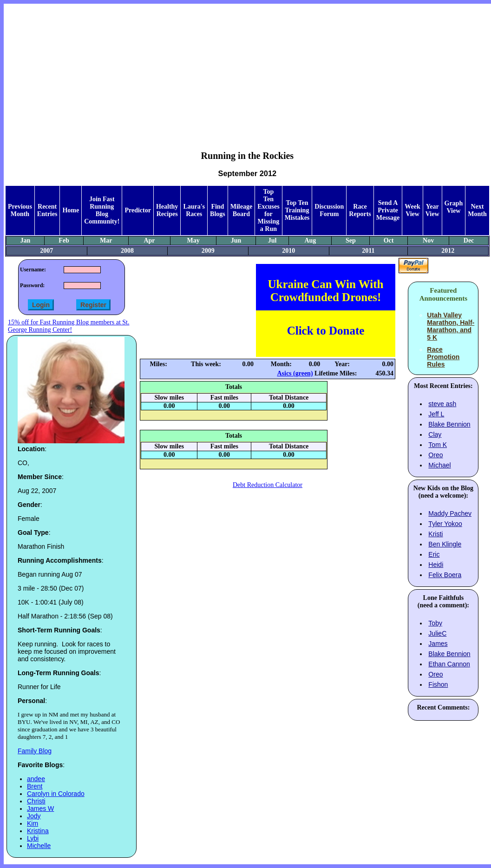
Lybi (33, 838)
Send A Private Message (388, 210)
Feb (64, 240)
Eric (434, 554)
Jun (236, 240)
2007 (46, 251)
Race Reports (360, 210)
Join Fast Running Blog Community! (102, 210)
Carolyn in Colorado (56, 794)
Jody (34, 816)
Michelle (39, 846)
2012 (448, 251)
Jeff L (436, 414)
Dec (469, 240)
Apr (149, 240)
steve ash (442, 404)
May (193, 240)
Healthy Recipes (167, 210)
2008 (127, 251)
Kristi (435, 534)
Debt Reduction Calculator (268, 485)
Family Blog (35, 751)
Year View (432, 210)
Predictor (138, 210)
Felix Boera (445, 575)
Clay (435, 434)
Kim (33, 823)
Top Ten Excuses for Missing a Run (268, 210)
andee (36, 779)
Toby (435, 623)
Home (71, 210)
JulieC (437, 633)
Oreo (435, 455)
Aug (310, 240)
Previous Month (20, 210)
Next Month (477, 210)
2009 (208, 251)
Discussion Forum (329, 210)
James (438, 644)
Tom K (438, 445)
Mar (106, 240)
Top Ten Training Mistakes (297, 210)
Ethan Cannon (449, 664)
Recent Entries (47, 210)
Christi (36, 801)
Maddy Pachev (450, 513)
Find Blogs (218, 210)
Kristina (38, 831)
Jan (26, 240)
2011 (368, 251)
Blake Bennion (449, 424)
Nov (428, 240)
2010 (288, 251)
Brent (35, 786)
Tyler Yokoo (445, 524)
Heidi (436, 565)
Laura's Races (194, 210)
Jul (272, 240)
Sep (351, 240)
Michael (439, 465)
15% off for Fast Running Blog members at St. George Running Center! (69, 326)
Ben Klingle (445, 544)
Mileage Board (241, 210)
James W (40, 809)
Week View (412, 210)
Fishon (438, 684)
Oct (389, 240)
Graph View (454, 207)
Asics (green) (295, 373)
